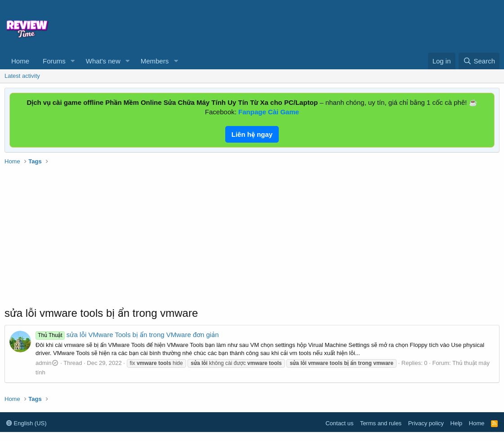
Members (155, 61)
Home (20, 61)
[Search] (479, 61)
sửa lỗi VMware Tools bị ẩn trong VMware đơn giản (127, 335)
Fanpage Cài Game (269, 112)
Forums (54, 61)
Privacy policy (426, 423)
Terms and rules (381, 423)
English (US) (27, 423)
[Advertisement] (307, 25)
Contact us (339, 423)
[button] (73, 61)
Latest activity (22, 76)
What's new (103, 61)
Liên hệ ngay (252, 134)
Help (457, 423)
